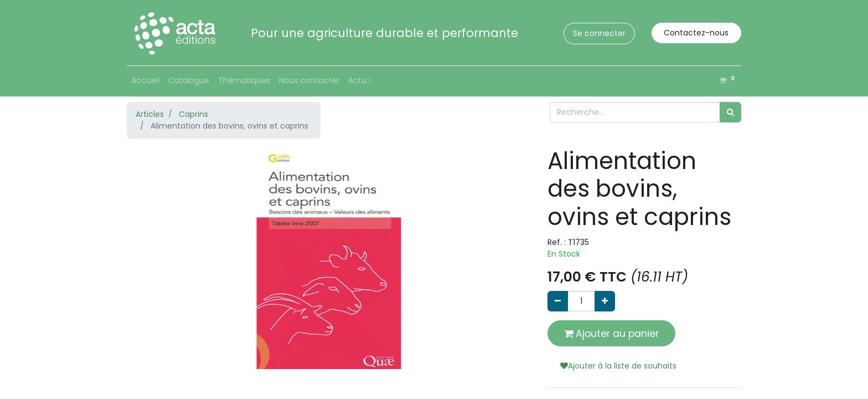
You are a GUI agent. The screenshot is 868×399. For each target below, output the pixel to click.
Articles (150, 114)
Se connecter (599, 33)
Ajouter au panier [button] (611, 334)
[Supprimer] (558, 301)
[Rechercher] (730, 112)
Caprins (193, 114)
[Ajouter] (605, 301)
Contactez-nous (696, 33)
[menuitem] (145, 81)
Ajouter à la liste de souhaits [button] (618, 366)
